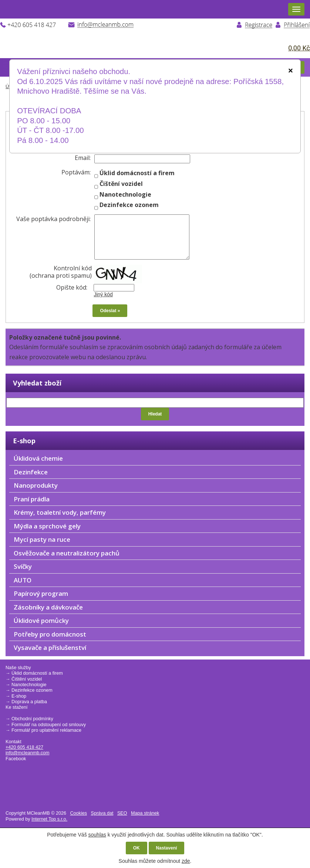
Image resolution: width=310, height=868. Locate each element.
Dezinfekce (31, 472)
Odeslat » (110, 311)
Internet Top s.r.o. (49, 819)
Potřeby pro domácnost (50, 634)
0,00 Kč (299, 48)
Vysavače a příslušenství (50, 647)
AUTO (23, 580)
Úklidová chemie (38, 458)
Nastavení (167, 848)
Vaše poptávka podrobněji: (53, 219)
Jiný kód (103, 294)
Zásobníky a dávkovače (48, 607)
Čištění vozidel (27, 679)
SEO (122, 813)
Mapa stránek (145, 813)
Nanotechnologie (29, 685)
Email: (83, 158)
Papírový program (41, 593)
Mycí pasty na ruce (42, 539)
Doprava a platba (29, 702)
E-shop (19, 696)
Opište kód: (74, 287)
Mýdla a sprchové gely (47, 526)
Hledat (155, 414)
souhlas (97, 835)
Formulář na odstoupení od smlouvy (49, 725)
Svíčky (23, 566)
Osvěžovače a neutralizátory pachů (67, 553)
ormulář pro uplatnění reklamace (48, 730)
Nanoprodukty (36, 485)
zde (186, 861)
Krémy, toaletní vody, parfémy (60, 512)
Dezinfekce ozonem (32, 690)
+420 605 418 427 (24, 747)
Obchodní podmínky (32, 719)
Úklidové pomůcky (41, 620)
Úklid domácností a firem (37, 673)
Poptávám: (76, 172)
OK (137, 848)
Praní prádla (32, 499)
